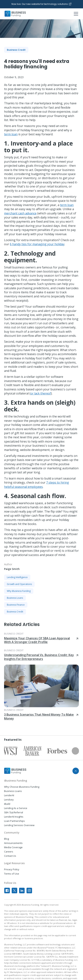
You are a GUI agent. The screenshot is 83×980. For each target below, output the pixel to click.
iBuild (7, 804)
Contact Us (10, 856)
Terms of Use (12, 874)
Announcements (13, 843)
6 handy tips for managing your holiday (37, 244)
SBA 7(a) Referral (14, 812)
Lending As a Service (16, 808)
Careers (9, 852)
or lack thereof (41, 393)
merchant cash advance (20, 213)
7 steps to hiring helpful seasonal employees (36, 485)
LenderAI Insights (14, 817)
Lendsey (9, 800)
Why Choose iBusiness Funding (22, 787)
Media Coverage (13, 847)
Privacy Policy (12, 869)
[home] (15, 14)
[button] (75, 14)
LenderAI (9, 795)
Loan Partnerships (14, 821)
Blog (6, 839)
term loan (11, 134)
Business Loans (13, 791)
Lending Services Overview (19, 825)
